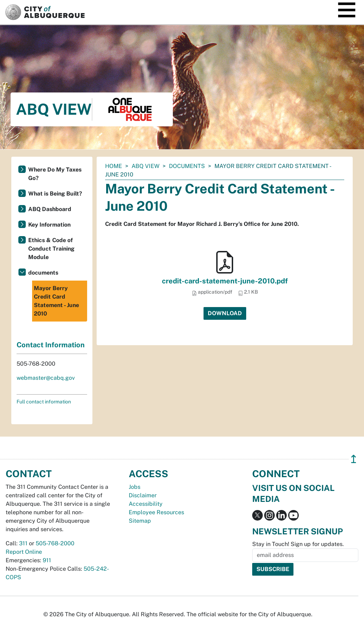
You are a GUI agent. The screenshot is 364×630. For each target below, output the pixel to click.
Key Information (49, 225)
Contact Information (51, 345)
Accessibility (146, 504)
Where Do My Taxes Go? (55, 174)
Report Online (24, 552)
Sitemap (140, 521)
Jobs (135, 487)
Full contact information (44, 402)
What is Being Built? (55, 194)
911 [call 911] (47, 560)
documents (187, 166)
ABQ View (145, 166)
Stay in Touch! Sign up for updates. (298, 544)
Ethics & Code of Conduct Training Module (51, 249)
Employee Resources (156, 512)
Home (114, 166)
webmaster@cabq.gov (46, 378)
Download (225, 313)
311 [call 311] (23, 543)
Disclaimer (143, 495)
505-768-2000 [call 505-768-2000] (55, 543)
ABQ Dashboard (50, 209)
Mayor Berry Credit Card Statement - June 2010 (56, 301)
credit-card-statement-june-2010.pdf (225, 281)
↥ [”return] (354, 459)
